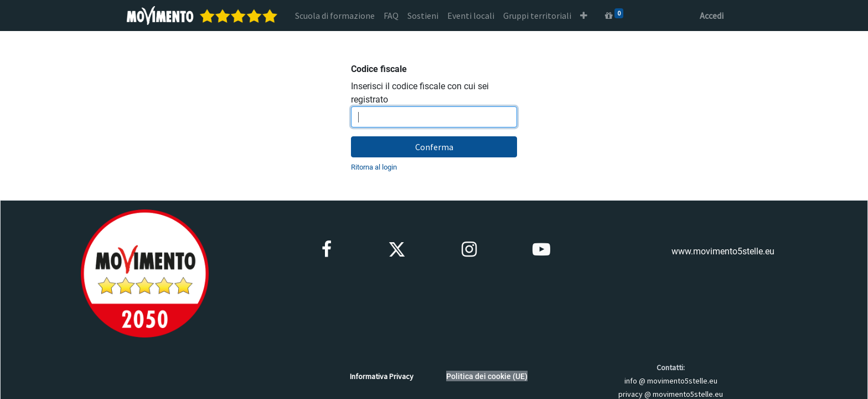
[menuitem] (335, 16)
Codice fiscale (379, 69)
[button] (584, 16)
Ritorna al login (374, 167)
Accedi (712, 16)
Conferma (434, 147)
